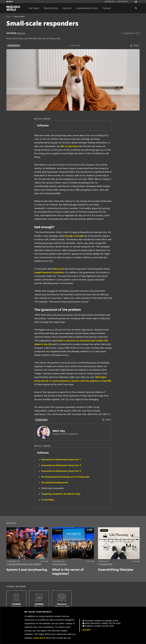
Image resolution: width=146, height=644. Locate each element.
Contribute (122, 1)
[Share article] (134, 46)
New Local (58, 269)
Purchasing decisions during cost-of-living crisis (65, 477)
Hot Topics (34, 8)
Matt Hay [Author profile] (21, 33)
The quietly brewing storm (55, 482)
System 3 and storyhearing (27, 570)
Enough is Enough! (74, 236)
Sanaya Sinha (106, 564)
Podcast (107, 8)
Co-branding (47, 500)
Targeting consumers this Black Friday (61, 494)
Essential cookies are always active (101, 621)
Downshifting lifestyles (116, 570)
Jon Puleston (61, 564)
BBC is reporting (69, 146)
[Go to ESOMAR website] (10, 2)
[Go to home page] (13, 8)
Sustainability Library (87, 8)
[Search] (136, 8)
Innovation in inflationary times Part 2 (61, 465)
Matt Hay (59, 431)
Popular (12, 530)
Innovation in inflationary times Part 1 (61, 460)
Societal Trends (14, 46)
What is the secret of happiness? (68, 572)
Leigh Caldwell (34, 564)
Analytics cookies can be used (99, 626)
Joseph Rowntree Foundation (49, 272)
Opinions (67, 8)
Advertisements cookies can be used (102, 623)
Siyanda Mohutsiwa (18, 564)
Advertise (110, 1)
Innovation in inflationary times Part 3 (61, 471)
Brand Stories (51, 8)
